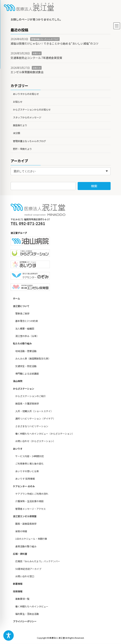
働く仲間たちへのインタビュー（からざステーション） (45, 434)
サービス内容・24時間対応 (30, 456)
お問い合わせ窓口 (25, 576)
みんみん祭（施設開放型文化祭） (33, 359)
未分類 (16, 133)
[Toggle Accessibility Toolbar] (9, 635)
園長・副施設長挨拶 (26, 524)
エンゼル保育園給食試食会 (27, 72)
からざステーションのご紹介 (31, 396)
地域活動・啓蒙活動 (26, 351)
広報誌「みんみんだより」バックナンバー (38, 561)
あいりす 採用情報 (25, 479)
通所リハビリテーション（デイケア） (35, 419)
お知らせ (37, 53)
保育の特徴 (21, 531)
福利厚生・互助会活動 (27, 614)
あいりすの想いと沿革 (27, 471)
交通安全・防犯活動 (26, 366)
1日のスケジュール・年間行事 (31, 539)
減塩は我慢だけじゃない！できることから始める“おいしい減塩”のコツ (55, 43)
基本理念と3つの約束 (27, 321)
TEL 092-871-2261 (28, 223)
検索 (94, 186)
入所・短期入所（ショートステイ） (34, 411)
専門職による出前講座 (27, 373)
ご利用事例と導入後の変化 (29, 464)
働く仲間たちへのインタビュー (32, 606)
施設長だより (20, 125)
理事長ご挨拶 (22, 313)
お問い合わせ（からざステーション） (35, 441)
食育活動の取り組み (26, 546)
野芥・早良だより (22, 149)
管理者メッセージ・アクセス (30, 509)
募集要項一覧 (22, 599)
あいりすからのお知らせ (26, 94)
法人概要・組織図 (25, 328)
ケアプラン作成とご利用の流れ (32, 494)
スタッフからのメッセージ (27, 117)
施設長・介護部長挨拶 (27, 404)
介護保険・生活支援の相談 (29, 501)
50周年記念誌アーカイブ (28, 569)
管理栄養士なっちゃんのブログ (45, 39)
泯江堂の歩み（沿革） (27, 336)
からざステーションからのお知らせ (32, 110)
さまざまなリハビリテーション (32, 426)
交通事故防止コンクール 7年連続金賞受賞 (36, 58)
